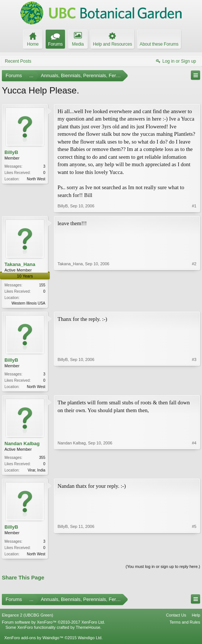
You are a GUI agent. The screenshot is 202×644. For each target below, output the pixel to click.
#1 (194, 206)
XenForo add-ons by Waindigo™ (34, 641)
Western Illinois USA (28, 303)
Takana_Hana (20, 264)
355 (42, 459)
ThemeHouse (88, 630)
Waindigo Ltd (89, 641)
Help (196, 618)
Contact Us (176, 618)
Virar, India (36, 472)
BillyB (11, 152)
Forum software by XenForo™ (53, 625)
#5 (194, 555)
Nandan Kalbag (22, 445)
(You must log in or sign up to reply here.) (163, 569)
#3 (194, 387)
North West (36, 179)
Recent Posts (18, 61)
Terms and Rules (185, 625)
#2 (194, 302)
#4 (194, 471)
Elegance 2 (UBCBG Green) (27, 618)
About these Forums (159, 44)
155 (42, 285)
